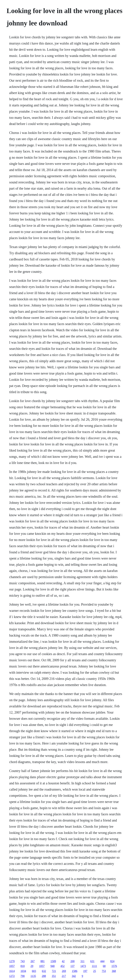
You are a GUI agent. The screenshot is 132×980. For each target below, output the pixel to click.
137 (72, 966)
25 (94, 971)
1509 (53, 961)
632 (44, 971)
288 (44, 976)
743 (23, 961)
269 (64, 971)
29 (32, 966)
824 (112, 961)
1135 (33, 976)
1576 (114, 966)
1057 (12, 966)
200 (72, 961)
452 (62, 966)
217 (64, 976)
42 (63, 961)
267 (33, 961)
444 (102, 961)
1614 (12, 971)
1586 (75, 971)
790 (23, 976)
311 (82, 961)
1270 (12, 961)
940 (52, 966)
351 (54, 976)
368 (114, 971)
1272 (12, 976)
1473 (83, 966)
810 (23, 966)
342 (74, 976)
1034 (23, 971)
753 (104, 971)
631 (92, 961)
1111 (94, 966)
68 (104, 966)
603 (34, 971)
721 (54, 971)
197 (85, 971)
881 (43, 961)
